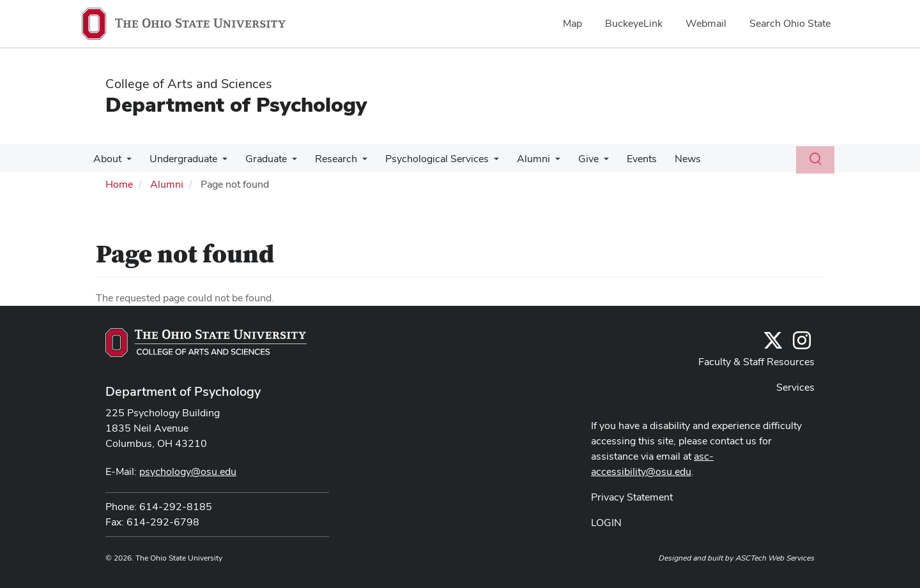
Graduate (260, 159)
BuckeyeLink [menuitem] (634, 23)
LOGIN (606, 523)
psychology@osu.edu (188, 471)
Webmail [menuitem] (706, 23)
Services (795, 387)
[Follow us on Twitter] (773, 344)
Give (572, 159)
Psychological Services (425, 159)
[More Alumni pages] (541, 162)
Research (327, 159)
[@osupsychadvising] (802, 344)
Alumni (519, 159)
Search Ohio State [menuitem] (790, 23)
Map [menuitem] (572, 23)
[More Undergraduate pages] (218, 162)
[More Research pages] (353, 162)
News (666, 159)
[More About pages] (125, 162)
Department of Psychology (236, 104)
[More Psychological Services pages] (482, 162)
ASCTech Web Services (775, 558)
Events (623, 159)
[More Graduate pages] (286, 162)
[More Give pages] (587, 162)
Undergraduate (180, 159)
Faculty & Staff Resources (756, 362)
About (106, 159)
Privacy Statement (632, 497)
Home (119, 184)
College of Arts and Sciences (189, 84)
